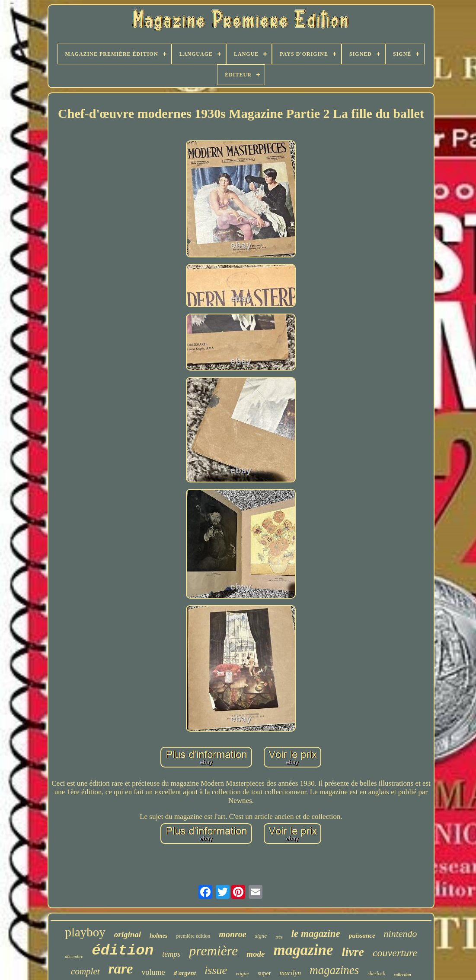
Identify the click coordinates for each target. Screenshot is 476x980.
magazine (303, 950)
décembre (74, 956)
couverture (395, 953)
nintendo (401, 934)
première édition (193, 936)
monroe (232, 934)
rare (121, 969)
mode (256, 954)
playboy (85, 932)
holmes (158, 936)
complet (85, 971)
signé (261, 936)
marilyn (290, 973)
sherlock (376, 974)
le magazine (316, 934)
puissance (362, 936)
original (128, 934)
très (279, 937)
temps (171, 954)
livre (353, 952)
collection (403, 975)
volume (153, 972)
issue (216, 970)
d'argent (185, 973)
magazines (334, 970)
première (213, 951)
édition (123, 951)
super (264, 973)
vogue (242, 973)
